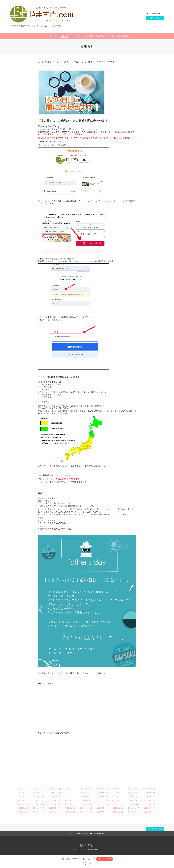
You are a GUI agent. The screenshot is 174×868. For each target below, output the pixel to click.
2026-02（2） (40, 789)
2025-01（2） (24, 793)
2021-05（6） (71, 808)
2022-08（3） (134, 800)
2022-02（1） (71, 804)
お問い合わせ (155, 18)
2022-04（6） (40, 804)
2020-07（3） (150, 808)
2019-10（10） (87, 812)
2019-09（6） (103, 812)
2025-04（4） (134, 789)
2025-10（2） (87, 789)
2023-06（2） (134, 796)
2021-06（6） (55, 808)
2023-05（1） (150, 796)
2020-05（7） (39, 812)
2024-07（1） (103, 793)
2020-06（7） (24, 812)
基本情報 (89, 36)
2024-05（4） (118, 793)
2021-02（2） (119, 808)
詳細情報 (100, 36)
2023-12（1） (56, 796)
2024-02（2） (24, 796)
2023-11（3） (71, 796)
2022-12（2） (87, 800)
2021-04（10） (87, 808)
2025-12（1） (56, 789)
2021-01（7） (135, 808)
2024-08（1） (87, 793)
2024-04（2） (134, 793)
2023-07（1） (118, 796)
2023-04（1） (24, 800)
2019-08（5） (119, 812)
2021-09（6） (150, 804)
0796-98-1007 (156, 13)
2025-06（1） (103, 789)
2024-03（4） (150, 793)
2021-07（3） (39, 808)
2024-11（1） (56, 793)
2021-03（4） (103, 808)
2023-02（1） (56, 800)
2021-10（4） (134, 804)
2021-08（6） (24, 808)
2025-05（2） (118, 789)
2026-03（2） (24, 789)
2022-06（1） (150, 800)
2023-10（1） (87, 796)
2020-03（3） (55, 812)
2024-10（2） (71, 793)
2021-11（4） (118, 804)
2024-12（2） (40, 793)
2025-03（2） (150, 789)
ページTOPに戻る (155, 829)
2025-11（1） (71, 789)
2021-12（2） (103, 804)
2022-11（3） (103, 800)
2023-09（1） (103, 796)
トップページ (51, 36)
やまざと (87, 845)
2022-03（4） (56, 804)
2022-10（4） (118, 800)
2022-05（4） (24, 804)
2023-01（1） (71, 800)
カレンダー (77, 36)
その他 (111, 36)
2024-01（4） (40, 796)
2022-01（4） (87, 804)
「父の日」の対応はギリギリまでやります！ (88, 62)
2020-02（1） (71, 812)
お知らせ (64, 36)
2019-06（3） (150, 812)
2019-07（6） (135, 812)
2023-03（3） (40, 800)
